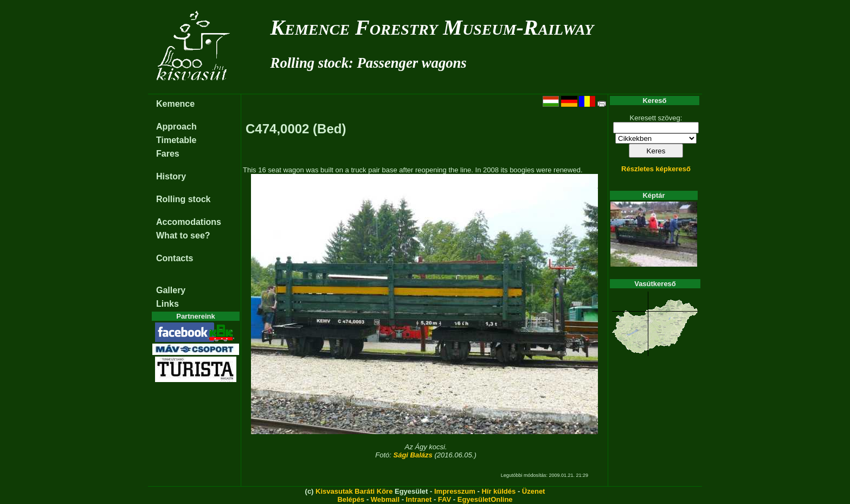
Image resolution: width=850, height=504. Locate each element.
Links (168, 304)
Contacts (175, 258)
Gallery (171, 290)
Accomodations (189, 222)
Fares (168, 154)
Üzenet (534, 491)
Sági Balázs (413, 455)
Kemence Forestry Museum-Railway (432, 27)
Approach (176, 127)
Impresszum (455, 491)
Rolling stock (183, 199)
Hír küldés (498, 491)
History (171, 176)
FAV (445, 499)
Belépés (351, 499)
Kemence (175, 104)
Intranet (419, 499)
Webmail (385, 499)
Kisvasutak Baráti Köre (354, 491)
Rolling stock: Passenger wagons (369, 63)
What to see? (183, 235)
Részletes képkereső (656, 169)
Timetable (176, 140)
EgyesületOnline (485, 499)
